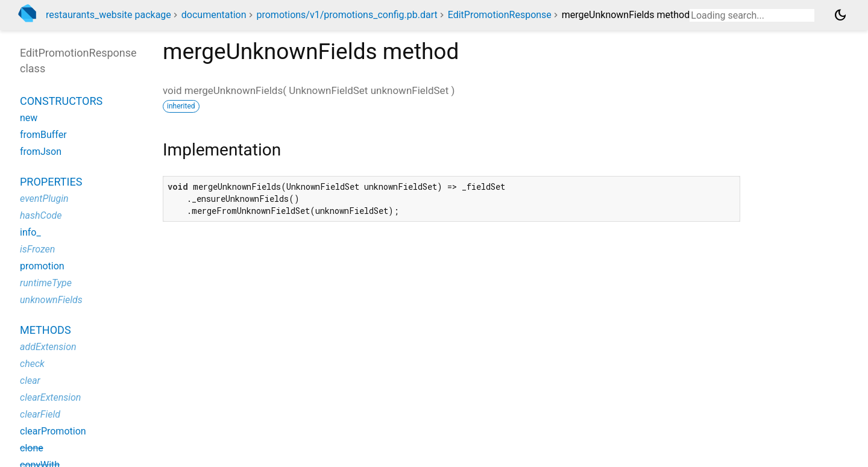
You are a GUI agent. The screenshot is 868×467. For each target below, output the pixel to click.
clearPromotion (53, 431)
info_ (30, 232)
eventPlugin (44, 199)
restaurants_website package (108, 15)
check (32, 364)
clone (32, 448)
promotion (42, 266)
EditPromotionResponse (500, 15)
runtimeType (46, 283)
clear (30, 381)
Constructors (61, 101)
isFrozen (37, 249)
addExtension (48, 347)
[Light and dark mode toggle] (840, 15)
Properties (51, 182)
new (29, 118)
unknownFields (51, 300)
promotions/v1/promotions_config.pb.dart (347, 15)
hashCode (41, 215)
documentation (214, 15)
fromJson (41, 152)
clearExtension (50, 397)
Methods (46, 330)
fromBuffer (43, 135)
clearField (40, 414)
